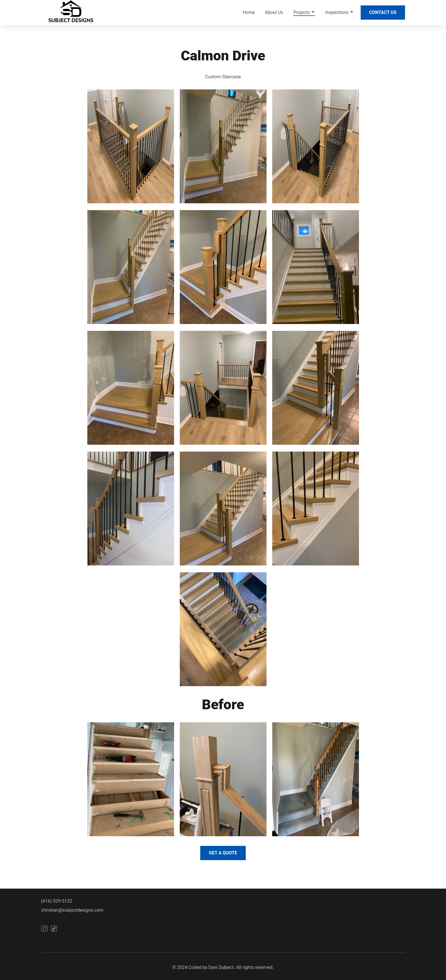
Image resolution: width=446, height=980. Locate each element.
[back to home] (75, 13)
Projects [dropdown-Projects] (304, 12)
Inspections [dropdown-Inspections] (340, 12)
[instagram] (45, 931)
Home (249, 12)
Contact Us (383, 12)
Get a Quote (223, 853)
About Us (274, 12)
